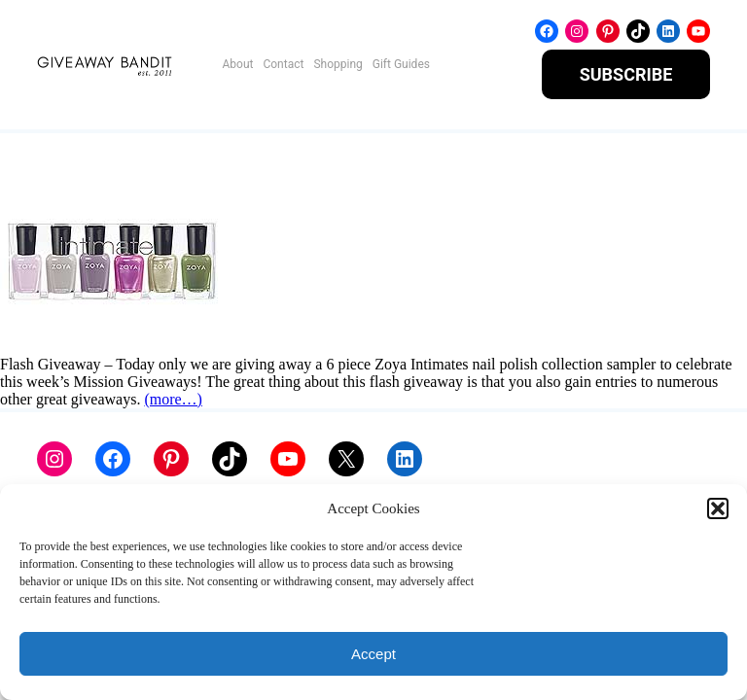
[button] (718, 508)
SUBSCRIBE (626, 74)
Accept (373, 654)
